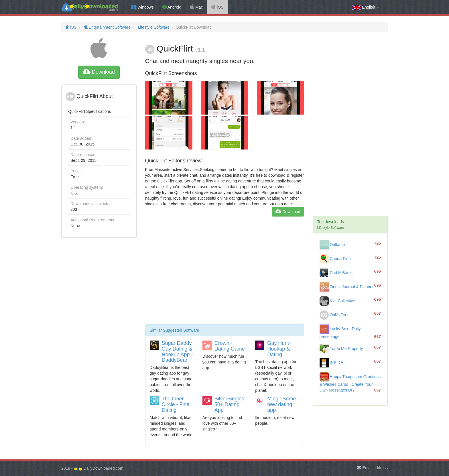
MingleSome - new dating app (283, 404)
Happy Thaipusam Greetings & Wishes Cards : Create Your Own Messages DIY (350, 383)
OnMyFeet (334, 315)
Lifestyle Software (153, 27)
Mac (196, 7)
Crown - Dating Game (230, 346)
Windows (143, 7)
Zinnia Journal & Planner (347, 287)
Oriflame (332, 245)
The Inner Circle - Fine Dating (176, 404)
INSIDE (331, 363)
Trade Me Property (341, 349)
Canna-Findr (336, 259)
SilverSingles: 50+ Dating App (230, 404)
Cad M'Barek (336, 273)
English (366, 7)
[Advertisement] (225, 273)
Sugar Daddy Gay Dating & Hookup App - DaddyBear (177, 352)
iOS (217, 7)
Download (99, 72)
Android (172, 7)
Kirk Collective (337, 301)
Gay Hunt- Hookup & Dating (279, 349)
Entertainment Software (107, 27)
